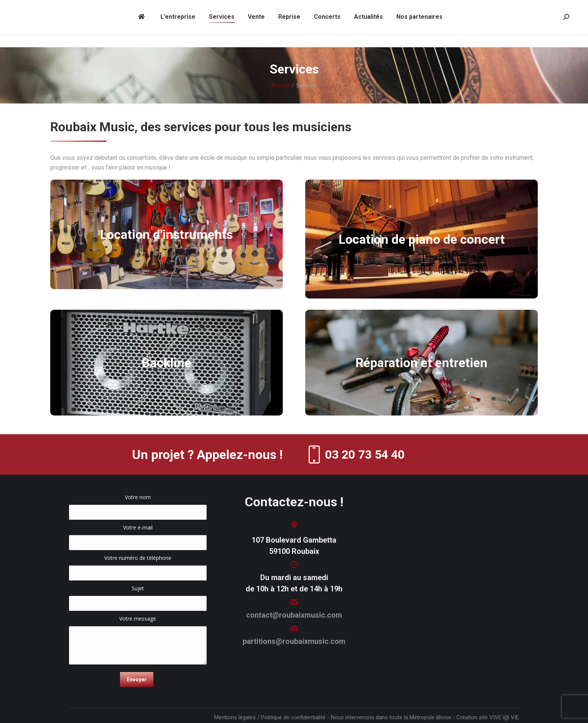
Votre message (138, 622)
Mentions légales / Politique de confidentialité (270, 717)
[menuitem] (142, 30)
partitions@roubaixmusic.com (294, 641)
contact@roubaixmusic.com (294, 615)
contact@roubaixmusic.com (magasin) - (232, 7)
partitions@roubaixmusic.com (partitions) (325, 7)
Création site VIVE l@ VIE (488, 717)
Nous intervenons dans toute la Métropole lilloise (391, 717)
